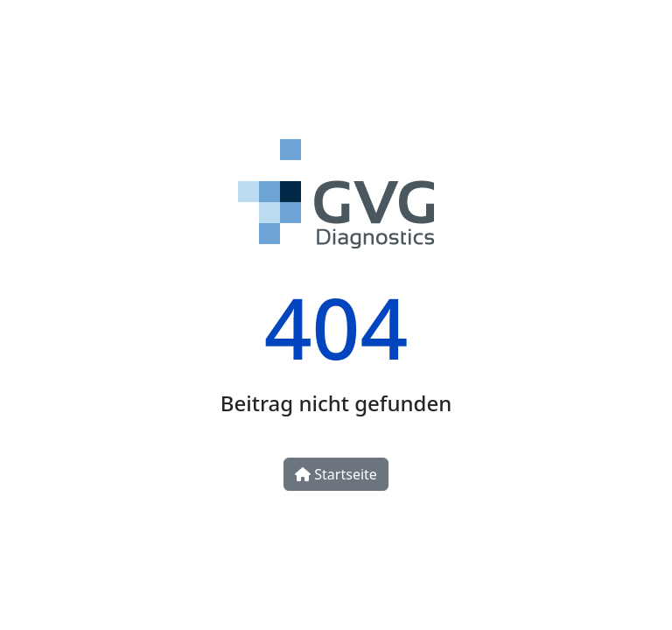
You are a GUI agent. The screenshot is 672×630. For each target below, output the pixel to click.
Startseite (336, 474)
